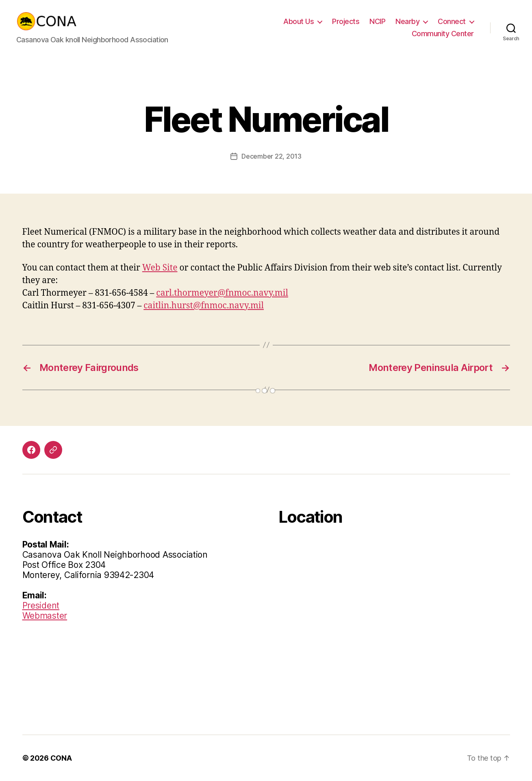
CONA (61, 758)
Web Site (160, 268)
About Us (299, 21)
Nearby (407, 21)
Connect (452, 21)
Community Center (443, 34)
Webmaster (45, 616)
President (41, 605)
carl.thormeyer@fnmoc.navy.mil (222, 293)
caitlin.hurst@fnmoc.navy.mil (204, 306)
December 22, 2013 (271, 156)
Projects (346, 21)
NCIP (377, 21)
